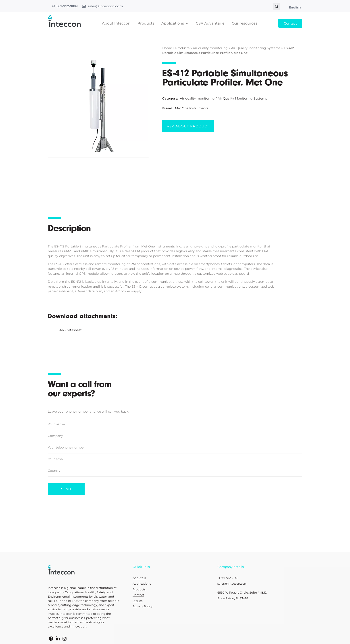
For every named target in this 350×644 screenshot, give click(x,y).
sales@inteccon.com (105, 6)
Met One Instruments (192, 108)
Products (182, 48)
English (295, 7)
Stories (137, 601)
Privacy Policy (143, 606)
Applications (142, 584)
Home (167, 48)
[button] (277, 6)
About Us (139, 578)
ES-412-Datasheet (68, 330)
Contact (138, 595)
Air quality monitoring (210, 48)
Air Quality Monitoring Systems (256, 48)
